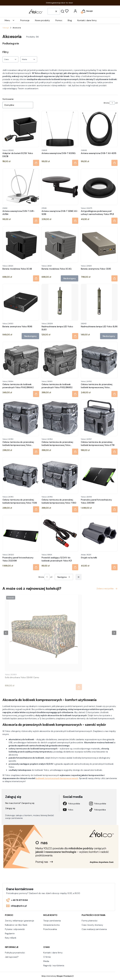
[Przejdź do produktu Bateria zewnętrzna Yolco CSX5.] (99, 245)
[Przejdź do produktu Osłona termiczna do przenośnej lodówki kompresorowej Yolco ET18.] (99, 418)
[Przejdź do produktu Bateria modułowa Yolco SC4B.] (21, 245)
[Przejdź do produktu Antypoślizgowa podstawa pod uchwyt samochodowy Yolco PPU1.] (99, 187)
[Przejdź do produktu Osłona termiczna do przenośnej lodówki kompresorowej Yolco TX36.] (21, 475)
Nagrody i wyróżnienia (54, 965)
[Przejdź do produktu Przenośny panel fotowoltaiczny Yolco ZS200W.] (21, 533)
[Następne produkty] (64, 577)
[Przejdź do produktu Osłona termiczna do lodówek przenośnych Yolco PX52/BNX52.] (60, 360)
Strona (106, 103)
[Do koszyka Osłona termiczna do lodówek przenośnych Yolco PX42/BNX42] (36, 394)
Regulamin (10, 933)
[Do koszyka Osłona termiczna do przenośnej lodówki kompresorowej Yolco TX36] (36, 510)
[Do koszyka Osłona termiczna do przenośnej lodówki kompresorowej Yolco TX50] (75, 510)
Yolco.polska (71, 804)
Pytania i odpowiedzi (15, 929)
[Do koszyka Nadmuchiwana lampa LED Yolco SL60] (75, 336)
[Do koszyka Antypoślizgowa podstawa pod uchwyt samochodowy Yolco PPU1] (114, 221)
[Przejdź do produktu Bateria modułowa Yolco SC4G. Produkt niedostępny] (60, 245)
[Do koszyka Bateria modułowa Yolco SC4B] (36, 278)
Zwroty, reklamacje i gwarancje (19, 921)
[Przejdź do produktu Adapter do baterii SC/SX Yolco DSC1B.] (21, 129)
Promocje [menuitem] (25, 20)
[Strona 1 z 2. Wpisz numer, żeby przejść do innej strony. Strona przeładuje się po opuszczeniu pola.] (112, 103)
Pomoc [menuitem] (59, 20)
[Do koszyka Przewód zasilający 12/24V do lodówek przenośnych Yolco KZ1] (75, 567)
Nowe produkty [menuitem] (42, 20)
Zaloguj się (10, 808)
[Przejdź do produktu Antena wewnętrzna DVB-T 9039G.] (60, 129)
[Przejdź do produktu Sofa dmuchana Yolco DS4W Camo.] (43, 633)
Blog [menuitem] (70, 20)
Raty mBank (11, 938)
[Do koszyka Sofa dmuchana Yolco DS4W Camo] (79, 687)
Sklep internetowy (57, 976)
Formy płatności (89, 921)
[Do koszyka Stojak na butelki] (114, 567)
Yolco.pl (6, 28)
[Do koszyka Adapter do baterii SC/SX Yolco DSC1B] (36, 163)
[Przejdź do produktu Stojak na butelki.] (99, 533)
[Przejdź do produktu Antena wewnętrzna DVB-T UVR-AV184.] (21, 187)
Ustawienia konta (51, 925)
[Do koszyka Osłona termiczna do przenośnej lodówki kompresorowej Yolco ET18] (114, 452)
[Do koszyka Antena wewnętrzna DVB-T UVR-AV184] (36, 221)
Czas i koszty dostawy (92, 925)
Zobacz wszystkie (107, 588)
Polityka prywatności (15, 953)
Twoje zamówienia (52, 921)
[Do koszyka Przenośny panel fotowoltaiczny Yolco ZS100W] (114, 510)
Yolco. (68, 810)
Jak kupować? (12, 957)
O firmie (47, 957)
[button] (62, 11)
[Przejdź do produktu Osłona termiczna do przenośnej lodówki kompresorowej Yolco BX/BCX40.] (21, 418)
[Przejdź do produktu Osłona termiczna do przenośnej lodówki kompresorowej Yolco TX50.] (60, 475)
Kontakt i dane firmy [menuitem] (87, 20)
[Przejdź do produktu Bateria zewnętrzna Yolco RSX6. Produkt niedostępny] (21, 302)
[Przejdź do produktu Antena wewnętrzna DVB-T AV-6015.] (99, 129)
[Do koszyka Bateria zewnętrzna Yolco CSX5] (114, 278)
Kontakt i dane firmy (53, 953)
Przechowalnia (50, 929)
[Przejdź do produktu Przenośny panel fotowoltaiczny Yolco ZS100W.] (99, 475)
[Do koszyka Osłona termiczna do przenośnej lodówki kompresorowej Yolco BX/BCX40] (36, 452)
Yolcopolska (97, 810)
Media (46, 961)
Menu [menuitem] (10, 20)
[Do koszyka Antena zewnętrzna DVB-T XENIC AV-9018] (75, 221)
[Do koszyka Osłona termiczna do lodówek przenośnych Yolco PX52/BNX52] (75, 394)
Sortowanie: (8, 99)
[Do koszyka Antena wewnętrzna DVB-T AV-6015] (114, 163)
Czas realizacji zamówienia (94, 929)
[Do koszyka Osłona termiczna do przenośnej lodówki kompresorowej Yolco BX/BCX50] (75, 452)
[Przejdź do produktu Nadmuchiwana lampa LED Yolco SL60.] (60, 302)
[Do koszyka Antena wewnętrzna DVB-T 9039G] (75, 163)
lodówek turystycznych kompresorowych (57, 778)
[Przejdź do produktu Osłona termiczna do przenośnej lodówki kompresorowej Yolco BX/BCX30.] (99, 360)
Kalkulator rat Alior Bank (16, 925)
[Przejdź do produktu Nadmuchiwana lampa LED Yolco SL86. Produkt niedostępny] (99, 302)
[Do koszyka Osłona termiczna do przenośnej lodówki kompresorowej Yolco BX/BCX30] (114, 394)
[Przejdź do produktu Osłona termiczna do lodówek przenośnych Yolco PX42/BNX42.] (21, 360)
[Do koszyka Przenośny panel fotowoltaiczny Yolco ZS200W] (36, 567)
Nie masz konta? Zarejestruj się (20, 803)
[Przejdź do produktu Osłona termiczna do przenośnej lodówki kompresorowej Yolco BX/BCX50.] (60, 418)
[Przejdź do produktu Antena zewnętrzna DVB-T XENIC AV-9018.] (60, 187)
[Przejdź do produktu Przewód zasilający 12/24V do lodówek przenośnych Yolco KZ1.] (60, 533)
